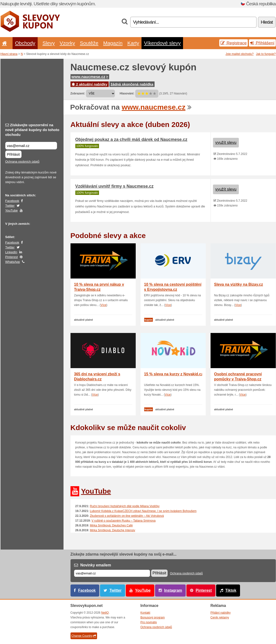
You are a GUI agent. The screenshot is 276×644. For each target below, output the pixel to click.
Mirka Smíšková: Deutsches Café (111, 525)
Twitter (10, 206)
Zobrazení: (78, 93)
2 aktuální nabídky (90, 84)
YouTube (12, 210)
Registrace (234, 43)
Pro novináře (149, 622)
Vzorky (67, 43)
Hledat (267, 22)
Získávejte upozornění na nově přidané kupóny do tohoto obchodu (32, 130)
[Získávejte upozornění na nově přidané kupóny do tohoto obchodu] (31, 146)
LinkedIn (11, 252)
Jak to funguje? (266, 54)
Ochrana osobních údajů (22, 162)
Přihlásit (13, 154)
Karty (133, 43)
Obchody (25, 43)
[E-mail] (112, 573)
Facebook (12, 201)
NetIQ (105, 613)
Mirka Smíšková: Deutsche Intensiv (112, 530)
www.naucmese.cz (90, 77)
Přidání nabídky (221, 613)
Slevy (49, 43)
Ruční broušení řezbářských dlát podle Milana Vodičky (125, 506)
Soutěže (89, 43)
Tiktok (231, 590)
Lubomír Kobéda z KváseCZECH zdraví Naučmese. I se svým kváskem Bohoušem (143, 511)
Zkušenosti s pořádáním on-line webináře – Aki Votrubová (127, 516)
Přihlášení (262, 43)
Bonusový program (153, 617)
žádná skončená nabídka (132, 84)
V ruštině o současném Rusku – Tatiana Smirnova (124, 521)
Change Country (84, 636)
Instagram (173, 590)
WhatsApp (13, 262)
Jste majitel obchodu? (240, 54)
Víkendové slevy (162, 43)
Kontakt (145, 613)
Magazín (113, 43)
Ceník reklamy (220, 617)
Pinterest (12, 257)
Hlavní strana (9, 54)
